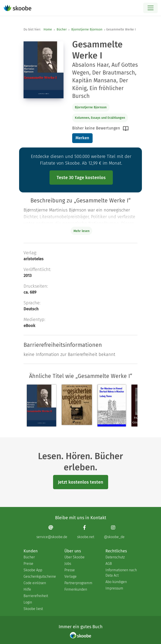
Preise (28, 564)
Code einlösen (35, 583)
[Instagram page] (114, 532)
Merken (82, 138)
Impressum (114, 588)
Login (28, 602)
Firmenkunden (76, 589)
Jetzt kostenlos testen (81, 482)
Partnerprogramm (78, 583)
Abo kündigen (116, 582)
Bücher (62, 29)
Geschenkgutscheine (40, 576)
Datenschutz (115, 557)
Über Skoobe (75, 557)
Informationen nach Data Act (121, 573)
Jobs (68, 564)
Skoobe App (33, 570)
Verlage (71, 576)
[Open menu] (150, 8)
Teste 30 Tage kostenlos (81, 178)
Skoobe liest (33, 609)
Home (48, 29)
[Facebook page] (86, 532)
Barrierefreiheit (36, 596)
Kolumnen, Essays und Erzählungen (100, 118)
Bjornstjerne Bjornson (87, 29)
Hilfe (27, 589)
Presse (70, 570)
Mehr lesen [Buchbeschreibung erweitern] (81, 231)
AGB (109, 564)
